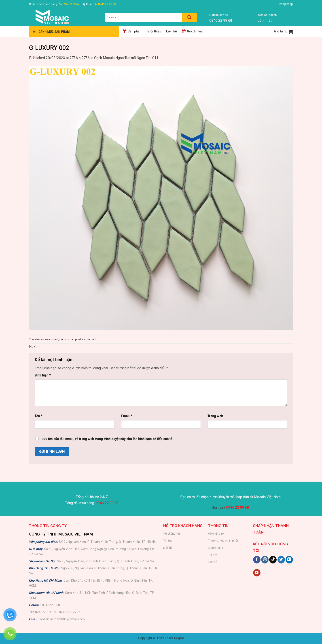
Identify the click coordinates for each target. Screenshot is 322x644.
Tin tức (168, 540)
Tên (38, 416)
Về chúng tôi (172, 533)
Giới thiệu (154, 31)
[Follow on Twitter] (281, 560)
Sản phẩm (132, 31)
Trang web (215, 416)
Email (127, 416)
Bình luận (43, 375)
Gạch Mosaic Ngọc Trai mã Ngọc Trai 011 (126, 58)
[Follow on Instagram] (265, 560)
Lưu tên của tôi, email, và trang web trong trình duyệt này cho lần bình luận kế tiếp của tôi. (108, 439)
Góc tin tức (192, 31)
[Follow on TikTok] (273, 560)
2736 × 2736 (80, 58)
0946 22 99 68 (70, 4)
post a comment (86, 339)
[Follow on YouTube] (257, 573)
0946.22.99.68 (107, 503)
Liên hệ (172, 31)
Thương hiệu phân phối (223, 540)
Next (35, 347)
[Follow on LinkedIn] (289, 560)
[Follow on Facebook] (257, 560)
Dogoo (179, 638)
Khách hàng (216, 548)
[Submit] (190, 17)
